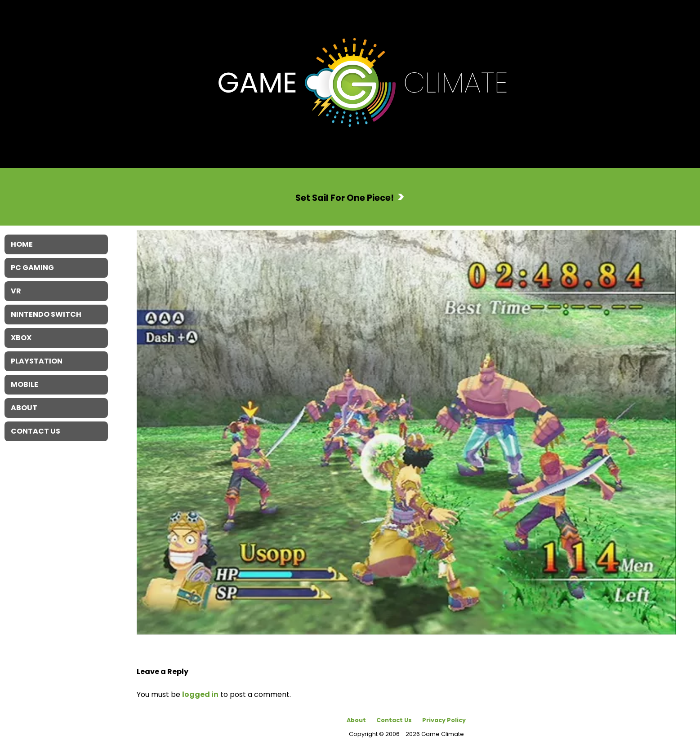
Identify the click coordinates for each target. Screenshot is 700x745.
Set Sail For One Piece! (345, 197)
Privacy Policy (444, 720)
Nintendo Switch (46, 314)
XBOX (21, 338)
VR (16, 291)
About (356, 720)
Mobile (25, 384)
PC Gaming (32, 268)
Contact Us (394, 720)
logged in (200, 694)
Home (22, 244)
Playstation (37, 361)
